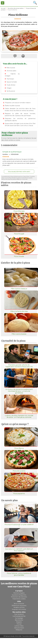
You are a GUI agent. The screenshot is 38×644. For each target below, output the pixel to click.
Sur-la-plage (19, 618)
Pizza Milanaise (19, 201)
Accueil (3, 8)
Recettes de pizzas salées (16, 8)
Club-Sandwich (19, 614)
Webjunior (19, 630)
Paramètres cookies (19, 599)
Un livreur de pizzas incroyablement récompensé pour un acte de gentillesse (19, 381)
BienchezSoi (19, 620)
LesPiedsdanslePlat (19, 616)
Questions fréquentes (19, 595)
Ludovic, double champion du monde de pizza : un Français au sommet (19, 406)
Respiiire (19, 622)
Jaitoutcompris (19, 628)
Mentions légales (19, 593)
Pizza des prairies (19, 461)
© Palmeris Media (9, 636)
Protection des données (19, 597)
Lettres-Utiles (19, 626)
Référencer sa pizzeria (19, 606)
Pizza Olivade (19, 246)
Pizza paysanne (19, 484)
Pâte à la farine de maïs (19, 301)
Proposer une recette (19, 609)
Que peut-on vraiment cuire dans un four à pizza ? (19, 540)
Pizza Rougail (19, 224)
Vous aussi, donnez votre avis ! (19, 172)
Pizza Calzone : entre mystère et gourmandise (19, 564)
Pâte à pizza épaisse (19, 324)
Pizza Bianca (19, 438)
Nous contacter (19, 604)
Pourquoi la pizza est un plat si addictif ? (19, 515)
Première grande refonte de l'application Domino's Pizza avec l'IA (19, 356)
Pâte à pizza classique (19, 279)
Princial (19, 624)
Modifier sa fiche (19, 607)
